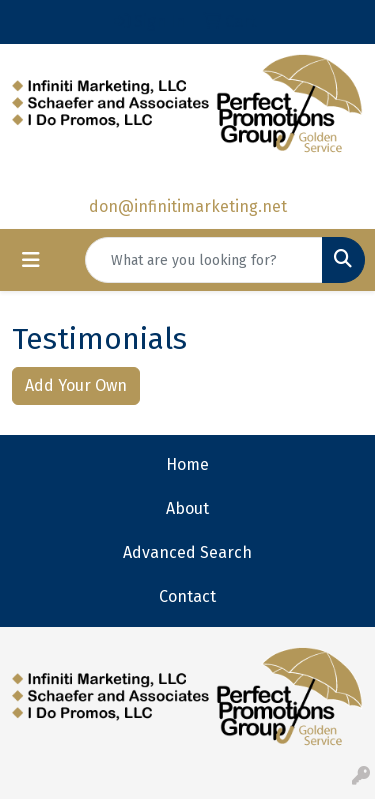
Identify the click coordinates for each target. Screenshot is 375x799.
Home (187, 464)
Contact (187, 596)
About (187, 508)
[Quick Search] (204, 260)
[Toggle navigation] (31, 260)
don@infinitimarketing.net (188, 206)
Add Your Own (76, 385)
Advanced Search (187, 552)
